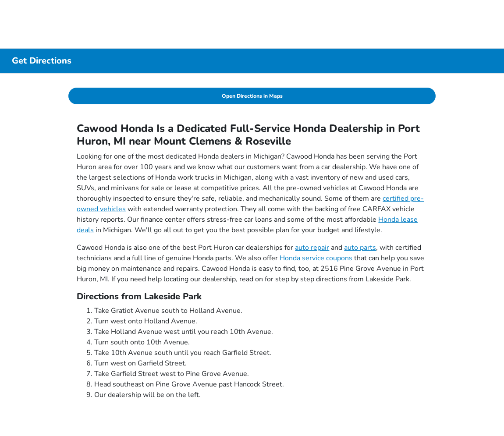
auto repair (312, 248)
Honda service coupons (316, 258)
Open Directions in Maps (252, 96)
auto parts (360, 248)
